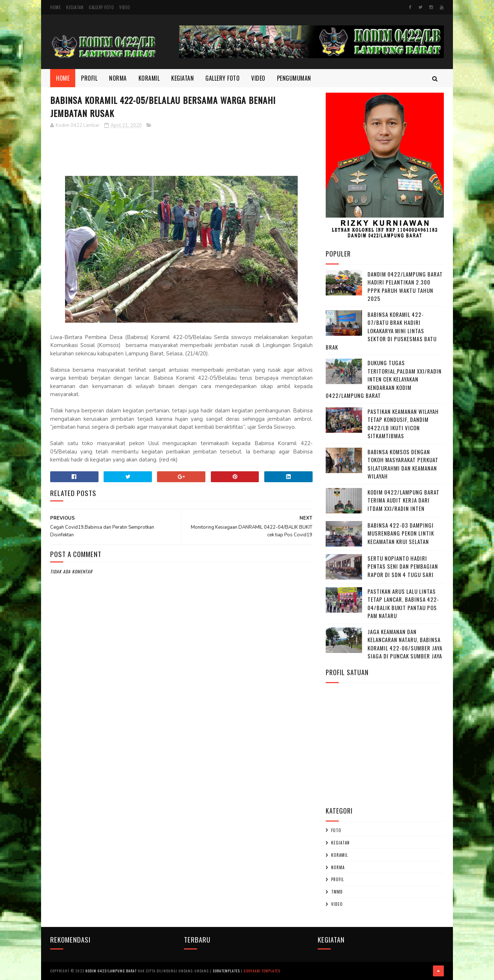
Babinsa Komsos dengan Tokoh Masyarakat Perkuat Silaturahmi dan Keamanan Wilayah (403, 464)
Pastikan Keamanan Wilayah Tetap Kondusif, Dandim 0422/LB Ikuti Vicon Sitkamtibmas (403, 424)
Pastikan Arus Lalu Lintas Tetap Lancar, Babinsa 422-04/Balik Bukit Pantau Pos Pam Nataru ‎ (403, 604)
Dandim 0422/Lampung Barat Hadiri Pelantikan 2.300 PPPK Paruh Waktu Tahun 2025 (405, 286)
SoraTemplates (226, 971)
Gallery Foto (101, 7)
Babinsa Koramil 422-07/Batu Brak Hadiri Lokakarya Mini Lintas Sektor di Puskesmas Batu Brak (381, 331)
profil (338, 879)
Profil (89, 78)
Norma (118, 78)
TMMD (337, 892)
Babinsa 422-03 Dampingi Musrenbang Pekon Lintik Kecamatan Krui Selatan (401, 533)
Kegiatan (75, 7)
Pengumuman (294, 78)
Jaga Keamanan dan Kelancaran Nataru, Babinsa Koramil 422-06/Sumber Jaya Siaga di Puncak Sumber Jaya (405, 644)
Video (125, 7)
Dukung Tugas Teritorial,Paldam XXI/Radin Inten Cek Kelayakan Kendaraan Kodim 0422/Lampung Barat (384, 379)
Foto (336, 830)
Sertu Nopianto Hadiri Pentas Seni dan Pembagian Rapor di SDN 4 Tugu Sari (403, 566)
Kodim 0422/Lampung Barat (111, 971)
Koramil (149, 78)
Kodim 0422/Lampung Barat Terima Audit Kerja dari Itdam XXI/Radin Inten (403, 500)
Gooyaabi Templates (262, 971)
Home (55, 7)
